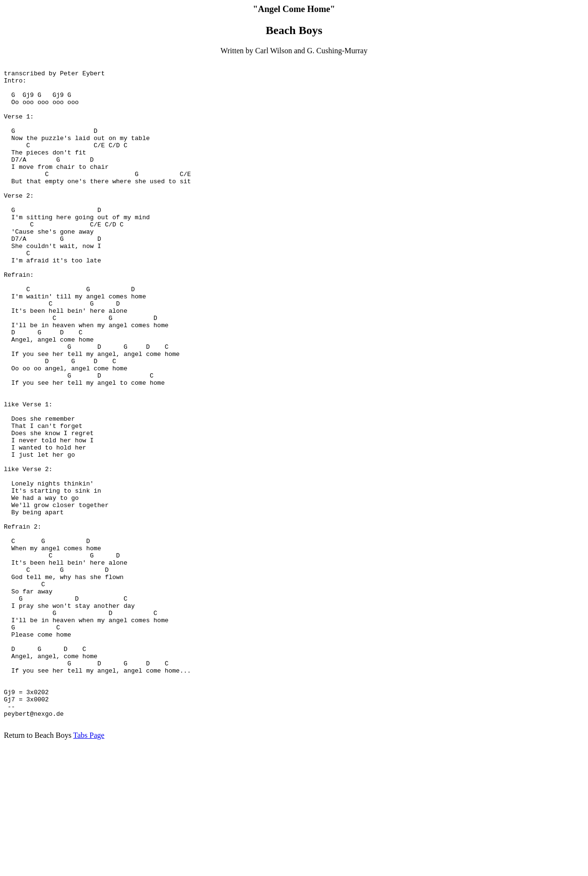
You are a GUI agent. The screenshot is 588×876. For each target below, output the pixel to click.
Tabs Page (89, 868)
